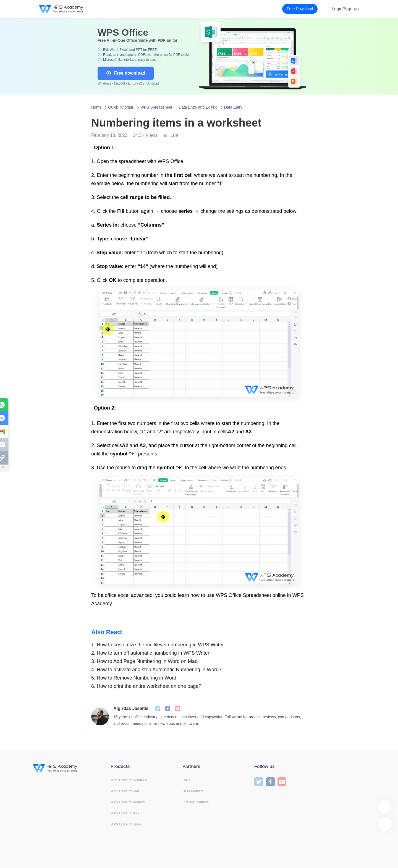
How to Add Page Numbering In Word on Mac (144, 661)
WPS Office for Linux (126, 824)
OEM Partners (193, 791)
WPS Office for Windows (129, 780)
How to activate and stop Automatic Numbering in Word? (156, 670)
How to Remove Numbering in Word (134, 678)
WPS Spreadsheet (156, 107)
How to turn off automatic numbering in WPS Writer (150, 653)
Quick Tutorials (121, 107)
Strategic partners (196, 802)
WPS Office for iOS (125, 813)
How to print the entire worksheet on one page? (146, 686)
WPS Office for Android (128, 802)
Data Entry (233, 107)
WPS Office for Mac (125, 791)
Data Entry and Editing (198, 107)
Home (96, 107)
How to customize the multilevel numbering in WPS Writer (158, 645)
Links (186, 780)
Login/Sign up (345, 9)
